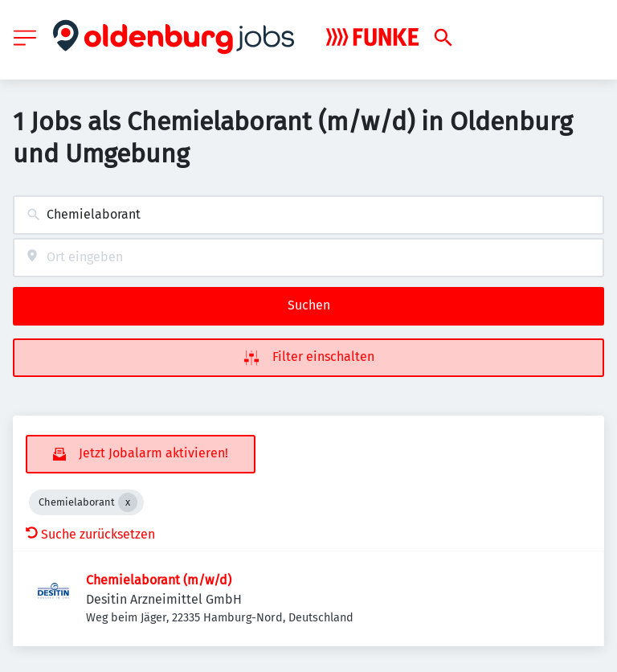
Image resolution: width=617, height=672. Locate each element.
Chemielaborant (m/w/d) (159, 580)
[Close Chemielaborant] (128, 502)
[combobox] (308, 215)
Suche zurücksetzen (90, 534)
